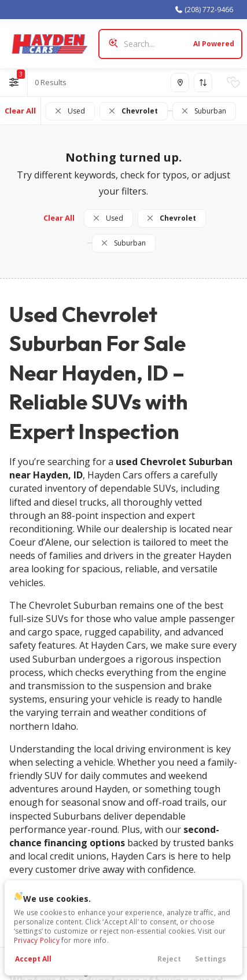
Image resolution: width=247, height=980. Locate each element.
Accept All (33, 959)
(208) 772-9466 (204, 10)
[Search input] (170, 44)
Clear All (20, 111)
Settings (211, 959)
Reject (169, 959)
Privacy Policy (37, 940)
